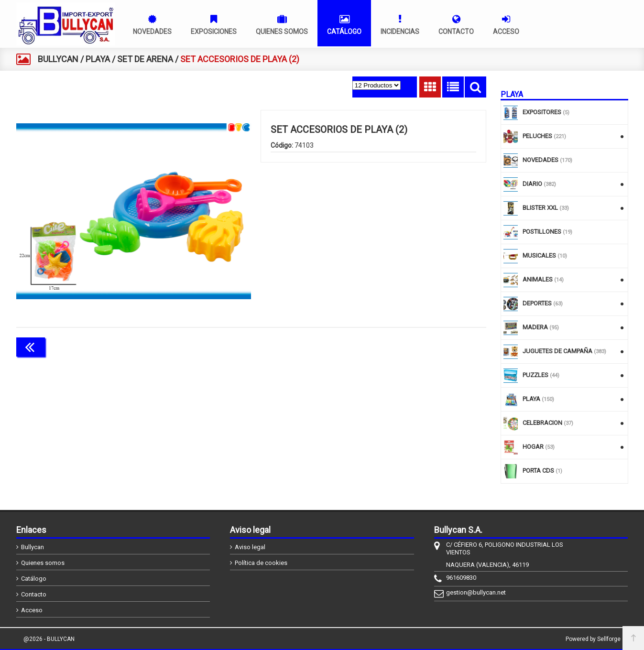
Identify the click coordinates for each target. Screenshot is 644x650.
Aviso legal (250, 547)
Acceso (32, 610)
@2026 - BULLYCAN (49, 639)
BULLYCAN (58, 59)
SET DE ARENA (145, 59)
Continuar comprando (444, 346)
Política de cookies (261, 563)
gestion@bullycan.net (476, 592)
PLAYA (98, 59)
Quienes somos (43, 563)
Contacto (34, 594)
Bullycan (33, 547)
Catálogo (34, 579)
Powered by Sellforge (593, 639)
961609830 (461, 578)
